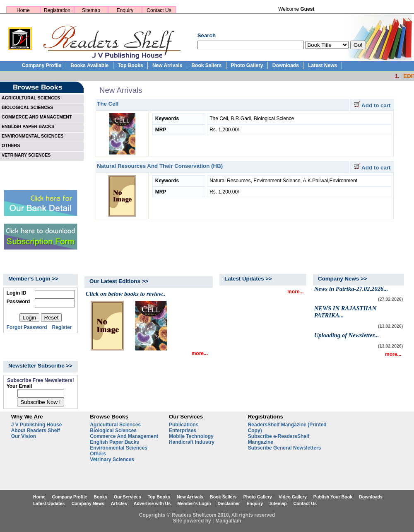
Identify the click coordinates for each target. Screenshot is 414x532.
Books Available (89, 65)
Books (100, 497)
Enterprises (183, 430)
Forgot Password (27, 327)
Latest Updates (49, 503)
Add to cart (372, 105)
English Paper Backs (114, 442)
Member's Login (194, 503)
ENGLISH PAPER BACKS (28, 126)
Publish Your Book (333, 497)
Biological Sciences (113, 430)
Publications (184, 425)
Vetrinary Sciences (112, 459)
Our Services (128, 497)
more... (200, 353)
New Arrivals (167, 65)
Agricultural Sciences (115, 425)
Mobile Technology (191, 436)
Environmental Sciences (119, 448)
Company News (88, 503)
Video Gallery (293, 497)
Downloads (286, 65)
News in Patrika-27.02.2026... (351, 289)
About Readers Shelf (36, 430)
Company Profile (42, 65)
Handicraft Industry (192, 442)
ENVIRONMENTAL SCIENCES (32, 136)
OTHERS (11, 145)
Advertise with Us (152, 503)
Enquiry (125, 10)
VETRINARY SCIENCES (26, 155)
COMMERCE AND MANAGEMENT (37, 117)
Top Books (130, 65)
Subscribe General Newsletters (285, 448)
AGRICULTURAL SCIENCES (31, 98)
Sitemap (91, 10)
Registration (57, 10)
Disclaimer (229, 503)
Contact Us (159, 10)
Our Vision (24, 436)
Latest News (323, 65)
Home (23, 10)
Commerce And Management (124, 436)
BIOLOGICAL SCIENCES (27, 107)
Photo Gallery (247, 65)
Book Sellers (206, 65)
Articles (119, 503)
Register (62, 327)
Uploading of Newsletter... (347, 335)
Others (98, 454)
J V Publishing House (37, 425)
